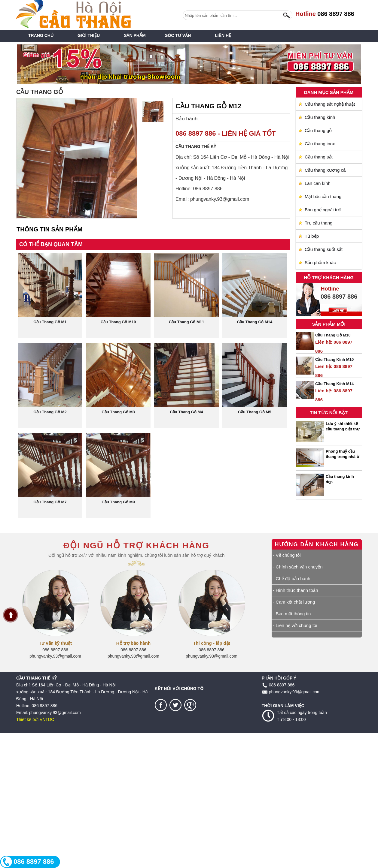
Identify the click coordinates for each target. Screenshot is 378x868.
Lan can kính (318, 183)
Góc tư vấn (178, 35)
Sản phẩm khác (320, 262)
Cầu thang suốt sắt (324, 249)
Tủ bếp (312, 236)
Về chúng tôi (288, 555)
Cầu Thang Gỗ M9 (118, 502)
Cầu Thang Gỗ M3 (118, 412)
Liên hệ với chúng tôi (297, 625)
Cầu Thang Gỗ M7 (50, 502)
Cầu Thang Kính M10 (334, 359)
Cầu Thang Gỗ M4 (186, 412)
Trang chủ (41, 35)
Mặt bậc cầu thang (323, 196)
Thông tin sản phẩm (49, 229)
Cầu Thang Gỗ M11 (187, 322)
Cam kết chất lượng (296, 602)
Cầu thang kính (320, 117)
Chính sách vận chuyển (299, 567)
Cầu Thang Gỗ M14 (255, 322)
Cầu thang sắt (319, 157)
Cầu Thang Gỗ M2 (50, 412)
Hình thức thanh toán (297, 590)
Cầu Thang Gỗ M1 (50, 322)
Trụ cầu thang (319, 223)
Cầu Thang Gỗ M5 (255, 412)
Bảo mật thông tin (293, 614)
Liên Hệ (223, 35)
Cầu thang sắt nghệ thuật (330, 104)
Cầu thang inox (320, 144)
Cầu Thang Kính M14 (334, 384)
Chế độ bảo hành (293, 579)
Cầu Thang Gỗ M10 (333, 335)
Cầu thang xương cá (325, 170)
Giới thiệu (89, 35)
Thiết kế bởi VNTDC (35, 719)
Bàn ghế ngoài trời (323, 210)
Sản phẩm (135, 35)
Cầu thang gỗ (318, 130)
